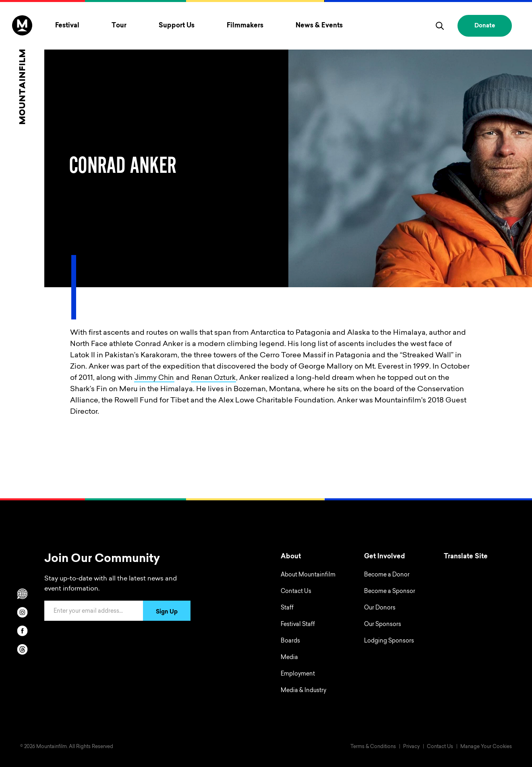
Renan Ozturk (218, 378)
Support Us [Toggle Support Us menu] (177, 26)
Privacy (411, 747)
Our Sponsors (383, 625)
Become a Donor (387, 575)
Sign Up (167, 612)
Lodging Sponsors (389, 641)
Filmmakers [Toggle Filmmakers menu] (245, 26)
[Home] (22, 70)
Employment (298, 674)
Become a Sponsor (390, 592)
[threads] (22, 649)
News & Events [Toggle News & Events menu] (319, 26)
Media (289, 658)
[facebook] (22, 631)
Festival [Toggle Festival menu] (67, 26)
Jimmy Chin (156, 378)
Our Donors (380, 608)
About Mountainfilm (308, 575)
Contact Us (296, 592)
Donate (485, 26)
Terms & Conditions (373, 747)
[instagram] (22, 612)
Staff (287, 608)
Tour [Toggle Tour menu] (119, 26)
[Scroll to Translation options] (22, 594)
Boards (290, 641)
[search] (440, 26)
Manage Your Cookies (486, 747)
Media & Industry (303, 691)
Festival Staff (298, 625)
